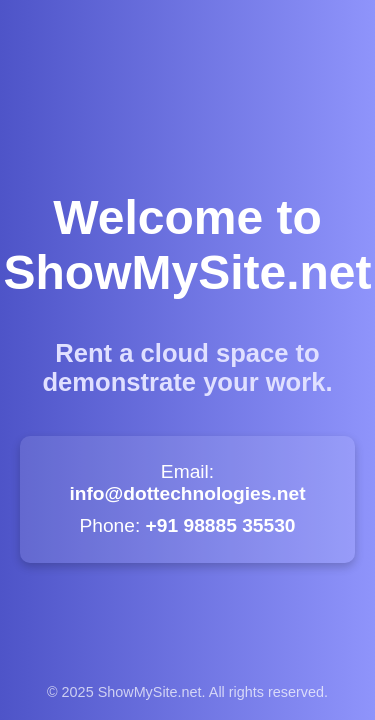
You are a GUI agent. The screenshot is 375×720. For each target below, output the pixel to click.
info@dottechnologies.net (187, 493)
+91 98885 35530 (221, 525)
